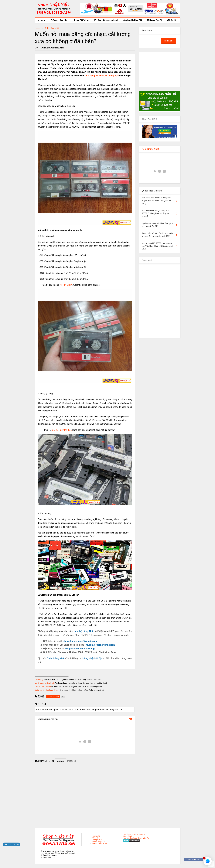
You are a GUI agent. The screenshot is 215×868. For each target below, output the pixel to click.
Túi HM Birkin (66, 285)
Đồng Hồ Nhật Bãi (133, 20)
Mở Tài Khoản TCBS (100, 844)
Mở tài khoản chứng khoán (45, 683)
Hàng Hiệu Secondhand (106, 20)
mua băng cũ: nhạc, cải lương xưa (102, 76)
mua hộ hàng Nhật (84, 631)
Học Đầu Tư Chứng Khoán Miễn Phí (136, 838)
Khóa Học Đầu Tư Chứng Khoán (47, 690)
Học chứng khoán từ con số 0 (134, 834)
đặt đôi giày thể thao (62, 430)
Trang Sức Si (154, 20)
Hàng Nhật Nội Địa (92, 658)
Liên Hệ (172, 20)
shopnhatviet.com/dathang (80, 649)
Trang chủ (96, 836)
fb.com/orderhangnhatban (100, 645)
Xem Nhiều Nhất (150, 149)
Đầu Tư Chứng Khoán (43, 687)
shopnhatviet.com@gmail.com (80, 641)
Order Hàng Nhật (59, 20)
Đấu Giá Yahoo (81, 20)
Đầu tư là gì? (39, 680)
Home (41, 20)
